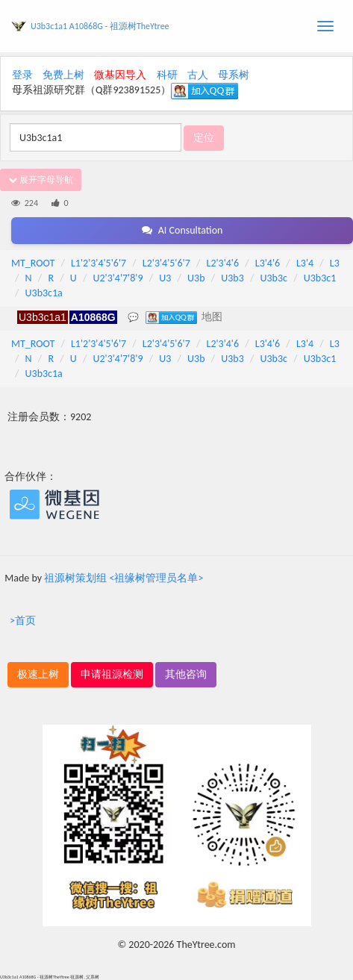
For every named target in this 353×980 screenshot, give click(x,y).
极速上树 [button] (38, 674)
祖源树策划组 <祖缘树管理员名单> (124, 578)
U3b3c (274, 278)
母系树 (234, 75)
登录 (22, 75)
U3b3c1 (320, 278)
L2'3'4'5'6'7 (166, 263)
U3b (196, 278)
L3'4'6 (268, 263)
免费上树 (63, 75)
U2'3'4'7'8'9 (118, 278)
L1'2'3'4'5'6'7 (99, 263)
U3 (165, 278)
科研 (167, 75)
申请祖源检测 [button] (112, 674)
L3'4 (305, 263)
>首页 (23, 621)
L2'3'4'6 (223, 263)
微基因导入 (120, 75)
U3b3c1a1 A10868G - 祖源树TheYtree (100, 26)
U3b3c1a (44, 293)
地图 (212, 316)
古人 (198, 75)
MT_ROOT (33, 263)
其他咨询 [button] (186, 674)
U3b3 (232, 278)
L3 (335, 263)
